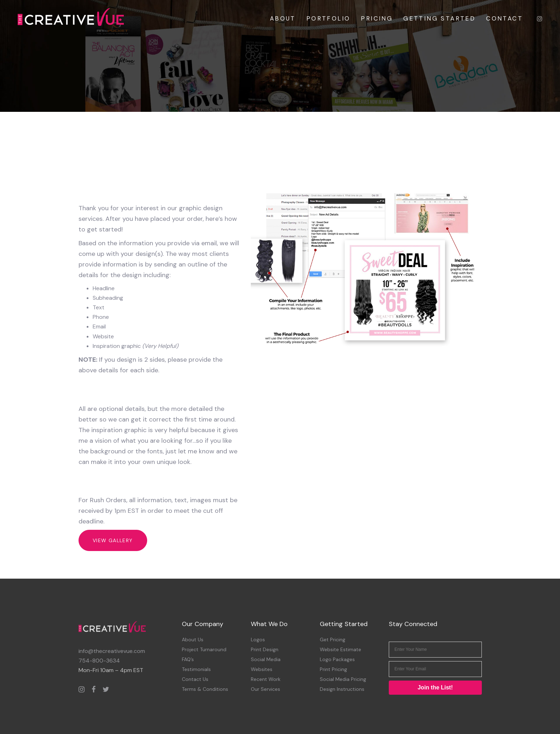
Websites (262, 669)
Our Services (265, 689)
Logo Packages (337, 659)
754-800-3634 (99, 661)
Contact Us (195, 679)
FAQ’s (188, 659)
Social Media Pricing (343, 679)
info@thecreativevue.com (112, 651)
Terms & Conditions (205, 689)
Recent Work (266, 679)
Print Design (265, 649)
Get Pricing (333, 640)
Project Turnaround (204, 649)
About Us (193, 640)
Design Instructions (342, 689)
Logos (258, 640)
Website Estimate (340, 649)
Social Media (266, 659)
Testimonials (196, 669)
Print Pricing (333, 669)
